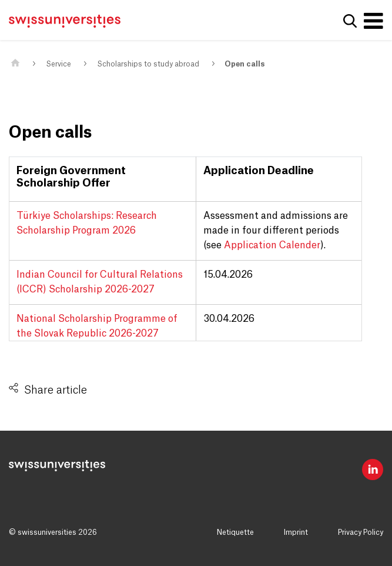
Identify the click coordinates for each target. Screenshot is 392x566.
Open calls (244, 64)
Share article (56, 390)
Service (58, 64)
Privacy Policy (361, 532)
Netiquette (235, 532)
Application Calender (272, 245)
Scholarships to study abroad (148, 64)
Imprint (296, 532)
